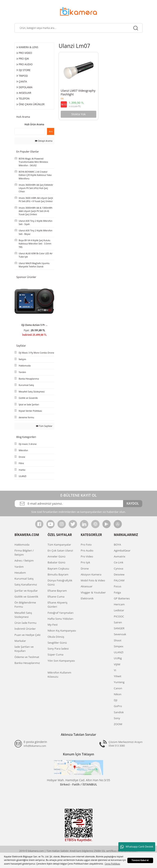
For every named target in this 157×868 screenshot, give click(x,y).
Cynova (119, 568)
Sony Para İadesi (58, 649)
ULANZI (119, 652)
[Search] (78, 28)
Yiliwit (118, 676)
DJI (116, 700)
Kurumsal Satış (24, 579)
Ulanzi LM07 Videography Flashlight (78, 93)
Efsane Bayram (57, 591)
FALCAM (119, 580)
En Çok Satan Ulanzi (60, 550)
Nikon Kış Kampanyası (62, 631)
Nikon (118, 694)
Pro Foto (86, 545)
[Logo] (78, 11)
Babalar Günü (57, 562)
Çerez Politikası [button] (112, 864)
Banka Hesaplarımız (27, 663)
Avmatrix (120, 556)
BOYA (117, 545)
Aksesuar (87, 586)
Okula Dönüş (56, 637)
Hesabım (20, 573)
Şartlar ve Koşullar (26, 591)
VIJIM (117, 664)
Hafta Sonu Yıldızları (61, 619)
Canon (118, 688)
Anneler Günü (57, 556)
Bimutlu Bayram (58, 574)
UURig (118, 658)
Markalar (20, 641)
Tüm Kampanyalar (59, 545)
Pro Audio (87, 550)
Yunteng (119, 682)
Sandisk (119, 712)
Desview (119, 574)
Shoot (118, 640)
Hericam (119, 604)
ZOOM (118, 724)
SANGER (119, 628)
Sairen (118, 622)
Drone (85, 568)
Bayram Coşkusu (58, 568)
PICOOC (119, 616)
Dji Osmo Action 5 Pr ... (34, 325)
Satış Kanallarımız (26, 584)
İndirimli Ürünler (25, 629)
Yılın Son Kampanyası (61, 661)
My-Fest (53, 625)
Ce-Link (119, 562)
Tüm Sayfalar (44, 426)
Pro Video (87, 556)
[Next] (53, 310)
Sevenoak (120, 634)
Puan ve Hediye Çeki (27, 635)
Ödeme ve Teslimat (27, 657)
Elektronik (87, 598)
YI (115, 670)
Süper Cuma (56, 654)
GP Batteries (122, 598)
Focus (118, 586)
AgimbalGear (122, 550)
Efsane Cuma (56, 597)
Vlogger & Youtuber (93, 592)
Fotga (117, 592)
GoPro (118, 706)
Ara (51, 131)
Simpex (119, 646)
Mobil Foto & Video (93, 580)
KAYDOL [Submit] (133, 503)
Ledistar (119, 610)
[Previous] (15, 310)
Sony (117, 718)
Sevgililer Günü (57, 643)
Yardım (19, 567)
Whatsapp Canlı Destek (137, 847)
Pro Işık (85, 562)
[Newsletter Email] (69, 504)
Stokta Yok (78, 114)
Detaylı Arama (44, 141)
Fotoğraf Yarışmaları (61, 613)
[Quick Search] (30, 131)
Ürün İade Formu (25, 623)
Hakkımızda (22, 545)
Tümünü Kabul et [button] (140, 860)
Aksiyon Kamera (91, 574)
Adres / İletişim (24, 561)
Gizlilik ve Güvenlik (26, 597)
